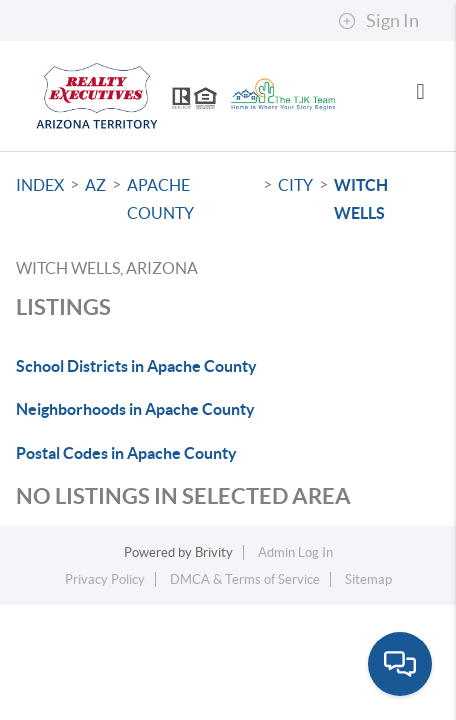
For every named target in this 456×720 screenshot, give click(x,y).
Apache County (160, 199)
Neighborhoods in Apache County (135, 409)
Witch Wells (361, 199)
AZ (95, 185)
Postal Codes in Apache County (126, 453)
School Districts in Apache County (136, 366)
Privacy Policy (105, 579)
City (295, 185)
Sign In (378, 21)
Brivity (214, 552)
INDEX (40, 185)
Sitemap (368, 579)
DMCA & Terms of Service (245, 579)
